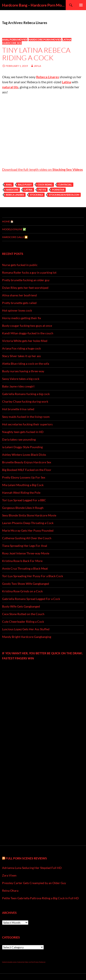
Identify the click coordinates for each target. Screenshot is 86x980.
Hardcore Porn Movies (45, 40)
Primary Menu (81, 5)
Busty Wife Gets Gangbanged (21, 606)
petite (42, 190)
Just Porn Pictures (34, 962)
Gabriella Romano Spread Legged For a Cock (31, 599)
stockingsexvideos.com (64, 195)
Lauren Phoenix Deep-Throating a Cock (28, 523)
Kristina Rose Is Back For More (22, 561)
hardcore (12, 190)
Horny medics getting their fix (22, 318)
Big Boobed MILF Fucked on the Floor (27, 470)
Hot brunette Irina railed (18, 409)
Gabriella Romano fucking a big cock (26, 394)
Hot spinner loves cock (17, 310)
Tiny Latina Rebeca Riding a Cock (36, 54)
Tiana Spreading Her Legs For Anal (25, 546)
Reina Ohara (10, 891)
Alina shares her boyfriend (19, 295)
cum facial (65, 185)
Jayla (37, 66)
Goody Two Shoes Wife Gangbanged (26, 584)
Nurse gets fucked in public (20, 265)
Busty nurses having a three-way (23, 371)
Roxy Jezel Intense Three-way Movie (26, 553)
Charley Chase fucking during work (25, 401)
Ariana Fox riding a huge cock (21, 348)
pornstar (58, 190)
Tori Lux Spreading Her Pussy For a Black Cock (33, 576)
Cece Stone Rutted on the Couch (23, 614)
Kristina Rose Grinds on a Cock (22, 591)
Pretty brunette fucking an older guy (26, 280)
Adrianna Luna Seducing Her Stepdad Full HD (32, 868)
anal (9, 185)
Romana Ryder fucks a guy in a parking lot (29, 272)
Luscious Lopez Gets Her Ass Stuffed (26, 629)
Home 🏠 (8, 221)
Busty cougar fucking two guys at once (27, 326)
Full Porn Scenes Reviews (26, 858)
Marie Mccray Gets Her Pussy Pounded (28, 530)
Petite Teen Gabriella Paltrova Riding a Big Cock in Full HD (40, 898)
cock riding (45, 185)
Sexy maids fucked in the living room (26, 417)
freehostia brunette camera (9, 962)
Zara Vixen (9, 875)
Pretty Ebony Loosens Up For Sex (24, 477)
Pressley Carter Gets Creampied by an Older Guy (34, 883)
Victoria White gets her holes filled (25, 341)
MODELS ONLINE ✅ (14, 229)
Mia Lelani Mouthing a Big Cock (23, 485)
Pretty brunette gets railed (19, 303)
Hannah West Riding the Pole (21, 493)
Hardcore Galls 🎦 (15, 237)
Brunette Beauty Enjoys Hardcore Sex (27, 462)
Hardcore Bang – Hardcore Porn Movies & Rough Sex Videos (34, 5)
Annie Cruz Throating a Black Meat (25, 568)
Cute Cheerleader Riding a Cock (23, 622)
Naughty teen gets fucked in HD (23, 432)
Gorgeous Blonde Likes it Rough (23, 508)
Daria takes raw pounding (19, 439)
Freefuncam (42, 962)
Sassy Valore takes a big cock (21, 379)
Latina (28, 190)
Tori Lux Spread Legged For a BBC (24, 500)
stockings (37, 195)
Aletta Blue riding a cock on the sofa (26, 364)
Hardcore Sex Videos (23, 962)
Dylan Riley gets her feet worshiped (25, 288)
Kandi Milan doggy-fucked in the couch (28, 333)
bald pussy (25, 185)
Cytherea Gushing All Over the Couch (27, 538)
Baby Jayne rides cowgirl (18, 386)
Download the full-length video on (42, 169)
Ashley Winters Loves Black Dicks (24, 455)
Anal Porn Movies (15, 40)
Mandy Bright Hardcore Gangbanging (27, 637)
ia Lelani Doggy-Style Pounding (22, 447)
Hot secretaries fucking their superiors (27, 424)
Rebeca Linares (15, 195)
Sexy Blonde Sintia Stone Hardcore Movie (29, 515)
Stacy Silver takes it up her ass (21, 356)
